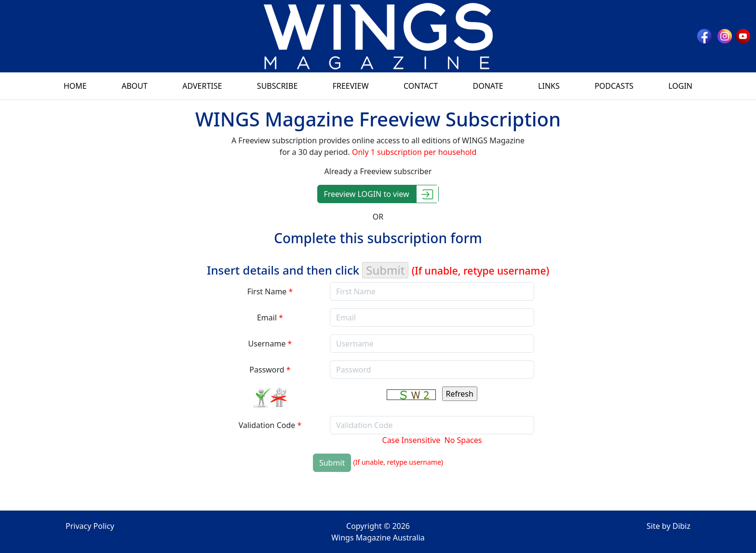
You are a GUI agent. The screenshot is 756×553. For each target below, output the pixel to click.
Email (270, 318)
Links (549, 86)
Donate (488, 86)
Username (270, 344)
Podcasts (614, 86)
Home (75, 86)
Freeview (351, 86)
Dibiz (682, 526)
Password (270, 370)
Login (680, 86)
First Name (270, 291)
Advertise (202, 86)
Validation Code (270, 425)
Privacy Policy (90, 526)
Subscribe (277, 86)
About (135, 86)
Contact (421, 86)
